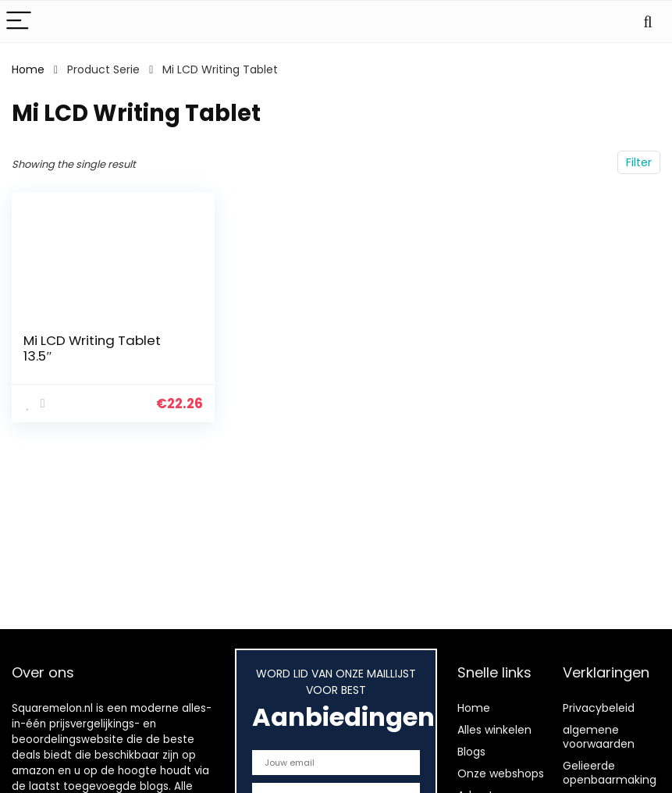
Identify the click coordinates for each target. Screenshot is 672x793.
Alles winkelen (494, 730)
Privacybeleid (599, 708)
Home (28, 69)
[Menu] (19, 21)
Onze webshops (501, 773)
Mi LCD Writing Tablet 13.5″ (92, 348)
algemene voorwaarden (599, 737)
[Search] (648, 21)
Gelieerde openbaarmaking (610, 773)
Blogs (471, 752)
